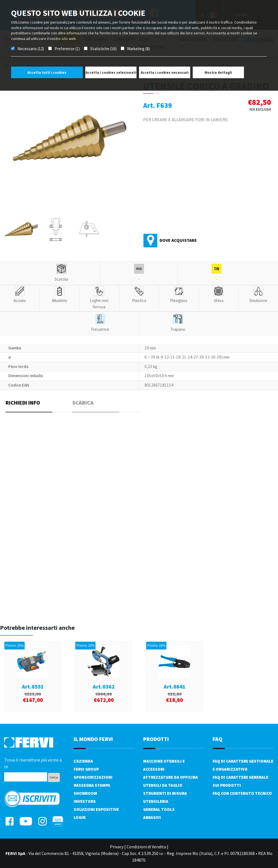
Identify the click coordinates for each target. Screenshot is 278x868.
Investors (85, 801)
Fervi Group (86, 769)
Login (80, 817)
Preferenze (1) (67, 49)
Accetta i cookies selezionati (111, 73)
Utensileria (156, 801)
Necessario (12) (31, 49)
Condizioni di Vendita (146, 847)
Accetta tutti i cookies (47, 73)
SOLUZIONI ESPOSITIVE (96, 809)
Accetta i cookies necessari (165, 73)
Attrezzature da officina (171, 777)
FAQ (217, 739)
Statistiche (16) (103, 49)
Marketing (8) (138, 49)
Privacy (117, 847)
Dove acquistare (178, 240)
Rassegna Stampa (92, 785)
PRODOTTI (156, 739)
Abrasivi (152, 817)
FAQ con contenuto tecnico (242, 793)
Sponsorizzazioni (93, 777)
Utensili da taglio (163, 785)
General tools (159, 809)
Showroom (85, 793)
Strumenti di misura (165, 793)
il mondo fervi (93, 739)
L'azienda (83, 761)
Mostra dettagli (218, 73)
